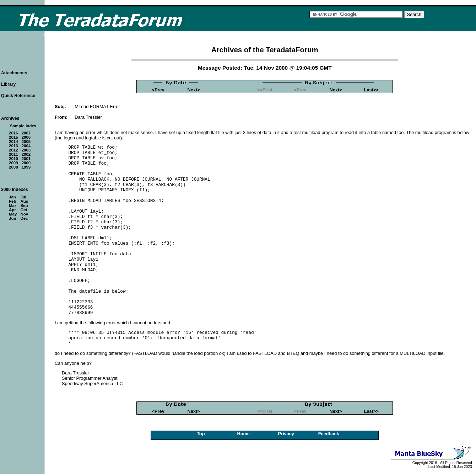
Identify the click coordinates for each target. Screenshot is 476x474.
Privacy (286, 434)
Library (8, 84)
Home (243, 434)
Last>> (371, 90)
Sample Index (23, 126)
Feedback (329, 434)
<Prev (158, 90)
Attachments (14, 73)
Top (201, 434)
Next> (194, 90)
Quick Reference (18, 96)
